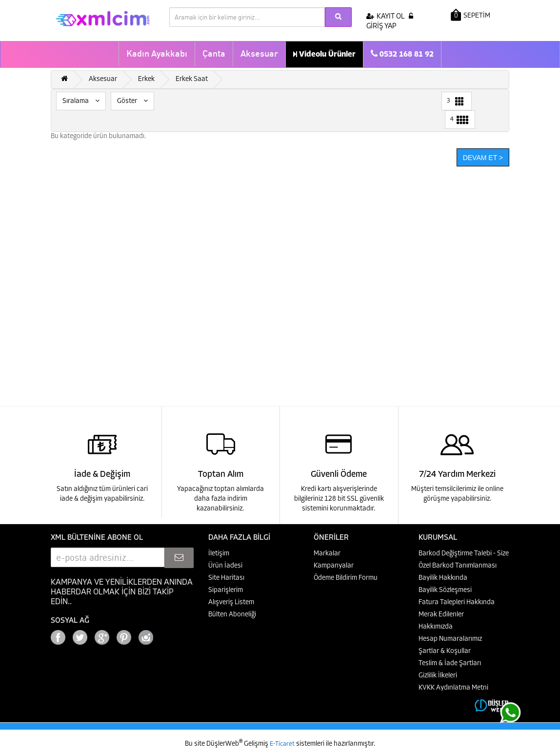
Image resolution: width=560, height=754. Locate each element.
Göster (132, 101)
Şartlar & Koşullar (445, 651)
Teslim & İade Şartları (450, 663)
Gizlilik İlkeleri (438, 676)
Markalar (327, 554)
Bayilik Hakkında (443, 578)
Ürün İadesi (225, 566)
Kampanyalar (334, 566)
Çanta (214, 53)
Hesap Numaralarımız (450, 639)
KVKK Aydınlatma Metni (453, 688)
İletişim (219, 554)
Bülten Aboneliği (232, 615)
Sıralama (81, 101)
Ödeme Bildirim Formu (346, 578)
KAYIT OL (386, 17)
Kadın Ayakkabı (157, 53)
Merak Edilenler (441, 615)
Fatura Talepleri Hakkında (457, 602)
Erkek (146, 79)
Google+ (173, 635)
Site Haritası (226, 578)
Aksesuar (259, 53)
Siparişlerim (226, 590)
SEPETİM (470, 15)
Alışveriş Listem (231, 602)
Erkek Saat (192, 79)
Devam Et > (483, 158)
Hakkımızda (436, 627)
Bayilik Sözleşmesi (445, 590)
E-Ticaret (283, 744)
